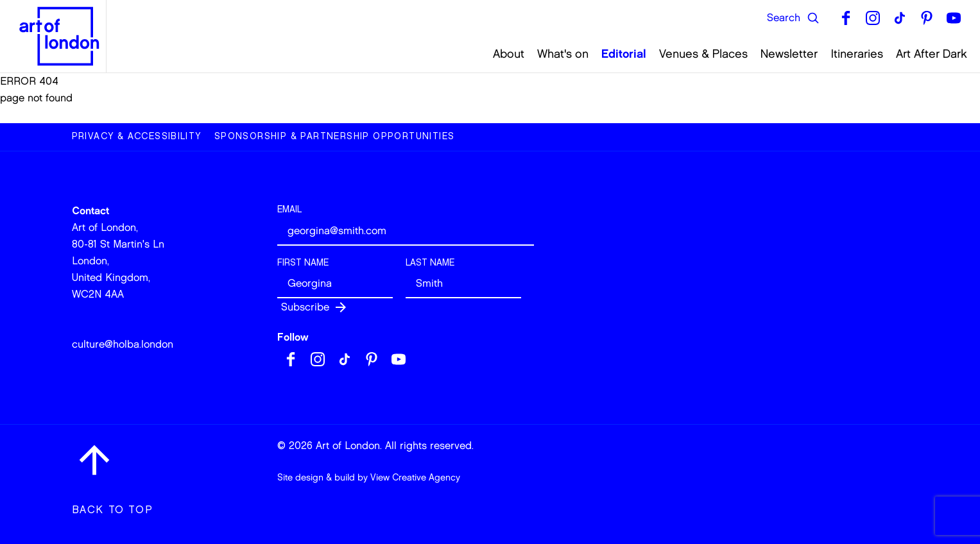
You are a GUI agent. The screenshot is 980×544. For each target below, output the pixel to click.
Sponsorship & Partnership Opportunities (335, 136)
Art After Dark (932, 54)
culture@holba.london (123, 344)
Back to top (113, 510)
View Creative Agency (415, 478)
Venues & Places (703, 54)
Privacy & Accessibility (137, 136)
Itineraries (857, 54)
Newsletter (789, 54)
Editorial (624, 54)
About (509, 54)
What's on (563, 54)
